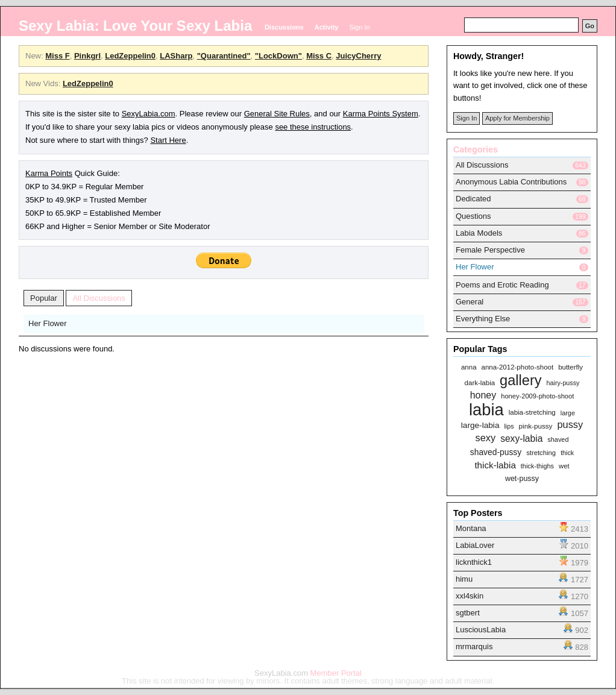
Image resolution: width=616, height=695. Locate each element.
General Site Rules (277, 114)
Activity (327, 27)
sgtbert (468, 613)
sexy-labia (521, 439)
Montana (471, 528)
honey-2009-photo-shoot (537, 396)
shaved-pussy (496, 452)
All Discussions (99, 298)
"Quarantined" (224, 56)
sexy (485, 438)
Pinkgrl (87, 56)
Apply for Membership (517, 118)
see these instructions (313, 127)
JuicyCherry (358, 56)
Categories (476, 149)
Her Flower (48, 323)
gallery (520, 380)
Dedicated (473, 199)
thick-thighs (537, 466)
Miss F (57, 56)
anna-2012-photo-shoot (518, 367)
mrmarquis (474, 646)
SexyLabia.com (149, 114)
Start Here (168, 140)
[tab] (522, 183)
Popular (44, 298)
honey (483, 395)
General (470, 302)
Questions (473, 216)
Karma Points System (381, 114)
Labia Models (479, 233)
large (568, 413)
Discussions (284, 27)
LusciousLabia (481, 630)
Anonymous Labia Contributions (511, 182)
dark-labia (480, 383)
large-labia (480, 426)
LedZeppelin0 (130, 56)
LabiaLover (475, 545)
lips (509, 426)
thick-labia (495, 465)
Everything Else (483, 319)
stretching (541, 453)
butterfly (570, 367)
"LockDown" (278, 56)
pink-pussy (536, 426)
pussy (570, 425)
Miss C (319, 56)
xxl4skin (470, 596)
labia (486, 410)
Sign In (359, 27)
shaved (558, 440)
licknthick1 (474, 562)
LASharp (176, 56)
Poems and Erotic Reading (502, 285)
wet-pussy (522, 479)
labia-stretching (532, 413)
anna (469, 367)
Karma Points (49, 173)
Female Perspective (490, 250)
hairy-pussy (563, 383)
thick (567, 453)
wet (564, 466)
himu (464, 579)
